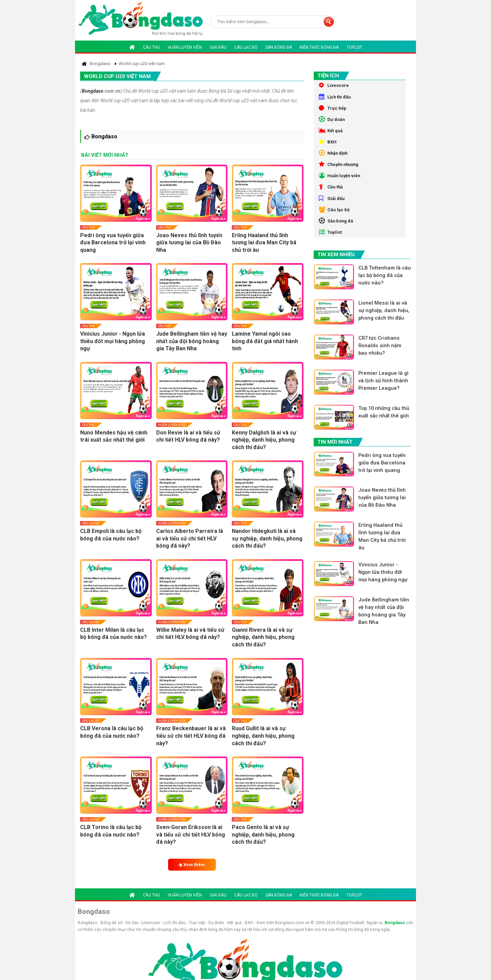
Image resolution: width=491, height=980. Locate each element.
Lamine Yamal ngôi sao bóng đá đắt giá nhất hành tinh (265, 341)
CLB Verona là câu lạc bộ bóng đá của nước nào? (112, 732)
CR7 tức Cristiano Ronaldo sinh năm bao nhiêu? (382, 375)
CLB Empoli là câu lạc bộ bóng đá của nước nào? (111, 535)
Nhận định (334, 164)
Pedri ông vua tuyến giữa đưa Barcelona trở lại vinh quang (113, 243)
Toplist (354, 47)
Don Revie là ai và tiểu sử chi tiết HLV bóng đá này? (188, 436)
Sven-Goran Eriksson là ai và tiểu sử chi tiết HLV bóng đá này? (191, 834)
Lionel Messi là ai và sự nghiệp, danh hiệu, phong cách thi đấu (385, 339)
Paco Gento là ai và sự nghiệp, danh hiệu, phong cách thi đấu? (263, 834)
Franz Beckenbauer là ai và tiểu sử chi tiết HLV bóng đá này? (191, 736)
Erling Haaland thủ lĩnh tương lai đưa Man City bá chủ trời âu (264, 243)
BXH (328, 151)
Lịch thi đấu (336, 99)
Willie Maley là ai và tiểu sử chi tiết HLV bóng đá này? (190, 634)
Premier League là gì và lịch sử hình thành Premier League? (385, 411)
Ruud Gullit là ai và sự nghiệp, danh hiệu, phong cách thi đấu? (263, 736)
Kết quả (332, 138)
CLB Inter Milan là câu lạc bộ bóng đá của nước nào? (114, 634)
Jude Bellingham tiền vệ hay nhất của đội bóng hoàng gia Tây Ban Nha (192, 341)
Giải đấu (218, 47)
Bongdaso (93, 91)
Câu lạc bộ (246, 47)
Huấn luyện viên (185, 47)
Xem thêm (192, 865)
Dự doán (333, 125)
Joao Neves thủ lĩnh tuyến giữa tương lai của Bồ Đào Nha (189, 243)
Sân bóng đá (279, 47)
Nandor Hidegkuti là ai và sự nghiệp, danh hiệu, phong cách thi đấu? (267, 538)
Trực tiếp (333, 112)
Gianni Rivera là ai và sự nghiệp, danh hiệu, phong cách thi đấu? (263, 637)
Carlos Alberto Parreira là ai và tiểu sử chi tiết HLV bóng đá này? (190, 538)
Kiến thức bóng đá (319, 47)
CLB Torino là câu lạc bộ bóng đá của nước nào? (111, 831)
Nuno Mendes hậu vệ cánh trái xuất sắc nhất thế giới (114, 436)
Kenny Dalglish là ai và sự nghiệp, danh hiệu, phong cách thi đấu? (264, 440)
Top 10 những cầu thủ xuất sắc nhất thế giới (385, 448)
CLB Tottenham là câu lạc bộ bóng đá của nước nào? (383, 299)
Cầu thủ (151, 47)
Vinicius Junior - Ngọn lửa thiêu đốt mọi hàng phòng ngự (113, 341)
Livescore (334, 86)
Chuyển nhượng (340, 177)
